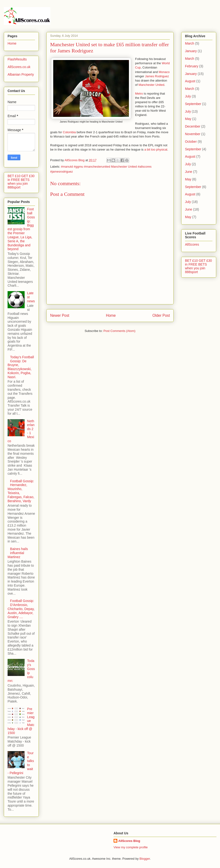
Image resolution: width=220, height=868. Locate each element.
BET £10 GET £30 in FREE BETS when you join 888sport (21, 182)
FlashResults (17, 59)
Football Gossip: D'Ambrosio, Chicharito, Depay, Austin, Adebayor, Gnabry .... (21, 609)
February (192, 66)
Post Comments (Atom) (119, 331)
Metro (139, 94)
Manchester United (151, 85)
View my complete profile (131, 847)
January (191, 51)
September (193, 104)
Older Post (161, 315)
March (190, 43)
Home (111, 315)
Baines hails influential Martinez (18, 553)
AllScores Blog (129, 841)
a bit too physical (156, 149)
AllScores (192, 244)
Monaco (164, 72)
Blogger (145, 859)
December (193, 126)
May (188, 119)
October (191, 142)
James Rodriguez (157, 76)
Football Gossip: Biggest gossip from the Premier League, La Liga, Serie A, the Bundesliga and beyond (21, 229)
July (188, 96)
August (190, 81)
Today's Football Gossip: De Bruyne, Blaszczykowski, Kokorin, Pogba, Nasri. (21, 367)
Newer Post (60, 315)
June (189, 172)
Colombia (69, 132)
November (193, 134)
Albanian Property (21, 74)
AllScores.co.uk (19, 67)
